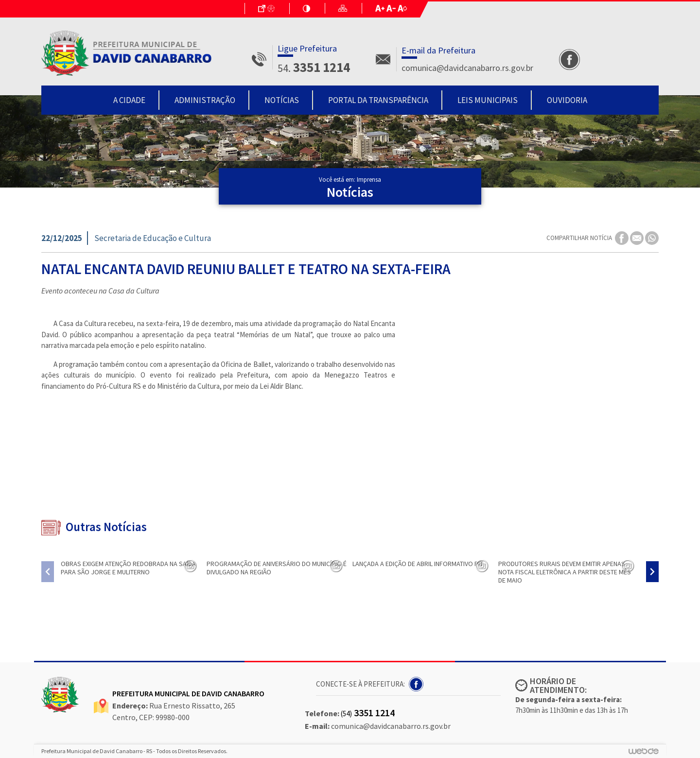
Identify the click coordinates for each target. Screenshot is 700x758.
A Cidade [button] (129, 100)
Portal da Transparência (378, 100)
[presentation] (48, 572)
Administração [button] (205, 100)
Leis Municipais (488, 100)
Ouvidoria (567, 100)
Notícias (282, 100)
